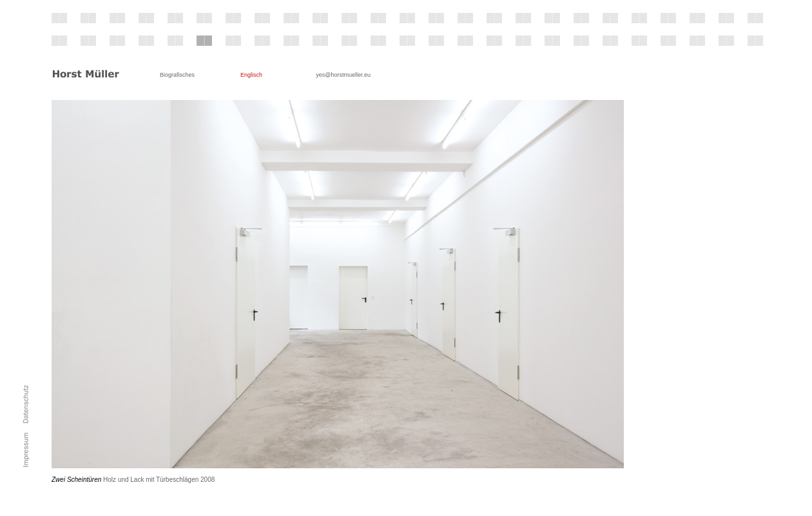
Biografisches (177, 75)
